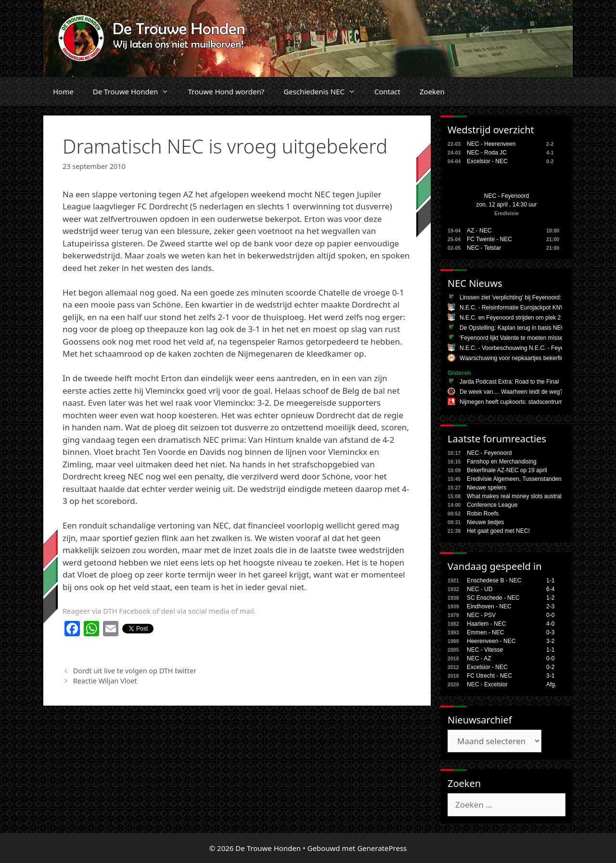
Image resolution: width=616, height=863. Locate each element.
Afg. (551, 684)
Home (63, 91)
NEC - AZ (479, 658)
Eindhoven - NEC (489, 606)
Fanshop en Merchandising (502, 462)
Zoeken (432, 91)
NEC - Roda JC (487, 153)
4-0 (550, 624)
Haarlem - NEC (486, 624)
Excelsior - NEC (487, 161)
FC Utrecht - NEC (489, 676)
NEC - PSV (481, 615)
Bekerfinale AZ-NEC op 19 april (507, 470)
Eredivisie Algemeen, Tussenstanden (514, 479)
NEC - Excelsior (487, 684)
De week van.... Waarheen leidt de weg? (511, 392)
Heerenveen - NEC (491, 641)
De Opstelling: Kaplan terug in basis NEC (512, 328)
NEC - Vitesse (485, 650)
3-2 (550, 641)
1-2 (550, 598)
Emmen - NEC (485, 632)
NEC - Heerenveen (491, 144)
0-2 (550, 667)
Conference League (492, 505)
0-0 (550, 615)
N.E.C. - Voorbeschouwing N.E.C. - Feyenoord (519, 348)
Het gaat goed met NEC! (498, 531)
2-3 (550, 606)
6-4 (550, 589)
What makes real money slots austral (514, 496)
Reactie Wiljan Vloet (105, 681)
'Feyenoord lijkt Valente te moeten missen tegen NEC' (528, 338)
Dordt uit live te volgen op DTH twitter (135, 671)
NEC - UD (480, 589)
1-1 (550, 580)
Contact (387, 91)
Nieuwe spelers (487, 488)
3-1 (550, 676)
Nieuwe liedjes (485, 522)
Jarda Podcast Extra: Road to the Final (509, 382)
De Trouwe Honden (136, 91)
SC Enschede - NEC (493, 598)
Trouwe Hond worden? (226, 91)
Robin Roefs (483, 514)
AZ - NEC (479, 231)
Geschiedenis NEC (324, 91)
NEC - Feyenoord (507, 196)
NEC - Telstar (484, 248)
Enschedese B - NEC (494, 580)
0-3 (550, 632)
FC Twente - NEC (489, 239)
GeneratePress (382, 848)
